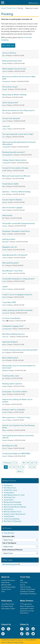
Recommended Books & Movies (15, 507)
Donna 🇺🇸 (5, 321)
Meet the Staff (6, 585)
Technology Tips (10, 497)
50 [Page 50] (32, 463)
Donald (4, 63)
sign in (32, 8)
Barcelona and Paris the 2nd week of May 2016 (19, 78)
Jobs (3, 591)
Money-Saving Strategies (12, 502)
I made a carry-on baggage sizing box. (17, 295)
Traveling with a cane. (11, 376)
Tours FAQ (24, 583)
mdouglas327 (6, 147)
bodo (4, 194)
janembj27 (6, 242)
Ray (3, 378)
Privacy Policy (19, 642)
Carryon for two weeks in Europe (15, 168)
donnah (5, 202)
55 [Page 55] (19, 467)
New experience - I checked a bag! (16, 417)
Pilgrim (4, 234)
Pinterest (27, 634)
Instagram (27, 629)
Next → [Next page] (20, 471)
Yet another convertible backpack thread (19, 223)
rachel (4, 281)
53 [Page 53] (10, 467)
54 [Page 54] (14, 467)
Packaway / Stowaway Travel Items (16, 231)
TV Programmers (26, 604)
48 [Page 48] (24, 463)
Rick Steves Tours (10, 488)
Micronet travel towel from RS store (16, 176)
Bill (3, 218)
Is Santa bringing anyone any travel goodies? (20, 350)
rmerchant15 (6, 163)
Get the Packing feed (11, 564)
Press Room (24, 613)
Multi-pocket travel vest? (12, 61)
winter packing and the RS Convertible (17, 310)
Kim (4, 113)
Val (3, 404)
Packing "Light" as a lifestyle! (14, 410)
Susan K (5, 456)
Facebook (22, 629)
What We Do (6, 583)
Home (3, 8)
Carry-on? (6, 126)
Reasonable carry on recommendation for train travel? (19, 367)
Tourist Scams (9, 500)
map (3, 634)
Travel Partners (9, 516)
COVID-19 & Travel (10, 490)
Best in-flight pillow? (10, 358)
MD (3, 97)
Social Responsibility (8, 587)
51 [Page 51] (36, 463)
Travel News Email (8, 604)
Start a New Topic (8, 45)
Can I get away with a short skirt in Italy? (18, 134)
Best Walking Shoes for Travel (14, 495)
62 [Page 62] (34, 467)
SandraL (5, 89)
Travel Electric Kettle (10, 184)
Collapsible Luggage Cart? (13, 326)
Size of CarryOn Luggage (12, 208)
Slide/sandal (7, 215)
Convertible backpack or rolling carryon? (18, 279)
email (3, 629)
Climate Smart (6, 589)
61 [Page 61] (30, 467)
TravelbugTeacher (8, 155)
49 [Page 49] (28, 463)
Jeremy (5, 71)
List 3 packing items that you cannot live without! (18, 437)
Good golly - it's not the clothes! (15, 392)
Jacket (5, 287)
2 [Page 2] (16, 463)
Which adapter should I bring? (14, 69)
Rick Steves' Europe (20, 2)
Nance (4, 345)
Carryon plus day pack (11, 118)
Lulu (4, 137)
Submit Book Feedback (28, 594)
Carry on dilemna (9, 53)
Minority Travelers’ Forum (13, 512)
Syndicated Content (27, 609)
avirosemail (6, 313)
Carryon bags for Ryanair (12, 200)
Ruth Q (4, 297)
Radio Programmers (27, 606)
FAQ (21, 580)
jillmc (4, 56)
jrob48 (4, 171)
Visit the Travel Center (28, 589)
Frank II (5, 289)
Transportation (9, 493)
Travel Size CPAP (9, 302)
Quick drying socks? (10, 103)
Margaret (5, 371)
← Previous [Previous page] (7, 463)
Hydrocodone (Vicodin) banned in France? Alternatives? (19, 143)
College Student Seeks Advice (14, 160)
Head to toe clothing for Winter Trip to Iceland (17, 401)
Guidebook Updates (27, 591)
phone (9, 629)
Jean (4, 420)
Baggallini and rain (10, 247)
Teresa (4, 250)
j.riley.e (4, 121)
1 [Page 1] (13, 463)
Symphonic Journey (27, 611)
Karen (4, 105)
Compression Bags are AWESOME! (16, 454)
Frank (4, 210)
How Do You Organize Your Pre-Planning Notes (18, 427)
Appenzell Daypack (10, 342)
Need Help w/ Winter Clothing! (14, 95)
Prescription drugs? (10, 87)
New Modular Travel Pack (12, 271)
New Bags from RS (10, 446)
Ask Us (23, 585)
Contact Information (8, 580)
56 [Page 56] (23, 467)
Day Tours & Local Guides (13, 505)
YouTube (33, 629)
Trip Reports (8, 485)
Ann (4, 179)
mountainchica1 (7, 329)
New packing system (11, 263)
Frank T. (5, 273)
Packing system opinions (12, 384)
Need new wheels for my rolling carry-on (18, 110)
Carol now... (6, 337)
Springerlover (6, 82)
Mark (4, 186)
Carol (4, 360)
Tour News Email (7, 606)
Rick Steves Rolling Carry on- (14, 334)
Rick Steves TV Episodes (12, 521)
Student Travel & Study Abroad (15, 514)
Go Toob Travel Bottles (11, 318)
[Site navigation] (3, 2)
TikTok (22, 634)
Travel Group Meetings (12, 519)
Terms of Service (7, 642)
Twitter (33, 634)
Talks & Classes (25, 587)
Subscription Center (8, 609)
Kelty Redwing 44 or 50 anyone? (15, 255)
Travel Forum (12, 8)
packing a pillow (9, 239)
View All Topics (9, 533)
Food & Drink (9, 509)
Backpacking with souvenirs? (14, 152)
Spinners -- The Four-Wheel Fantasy (16, 192)
